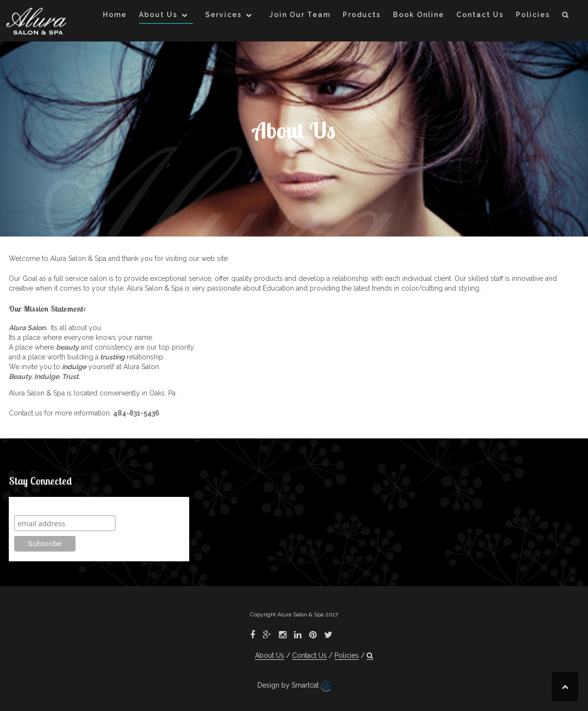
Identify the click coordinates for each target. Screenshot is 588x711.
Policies (533, 15)
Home (115, 15)
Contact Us (480, 15)
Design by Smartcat (294, 686)
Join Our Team (300, 15)
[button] (566, 16)
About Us (158, 15)
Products (362, 15)
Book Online (419, 15)
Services (224, 15)
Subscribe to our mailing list (67, 506)
